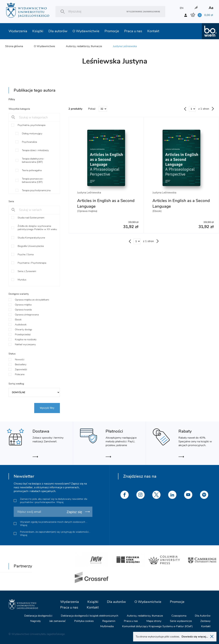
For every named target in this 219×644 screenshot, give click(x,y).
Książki (38, 31)
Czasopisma (179, 616)
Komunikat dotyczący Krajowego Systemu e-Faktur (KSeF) (157, 626)
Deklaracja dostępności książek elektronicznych (90, 616)
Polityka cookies (84, 621)
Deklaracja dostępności (38, 616)
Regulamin (109, 621)
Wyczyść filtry (47, 408)
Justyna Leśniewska (125, 46)
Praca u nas (133, 31)
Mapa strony (154, 621)
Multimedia (107, 626)
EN (182, 8)
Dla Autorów (203, 616)
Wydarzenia (18, 31)
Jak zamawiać (57, 621)
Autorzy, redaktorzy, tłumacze (84, 46)
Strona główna (14, 46)
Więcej (60, 502)
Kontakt (153, 31)
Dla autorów (58, 31)
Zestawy (205, 621)
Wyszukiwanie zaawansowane (143, 12)
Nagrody (36, 621)
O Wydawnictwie (86, 31)
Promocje (112, 31)
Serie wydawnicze (181, 621)
